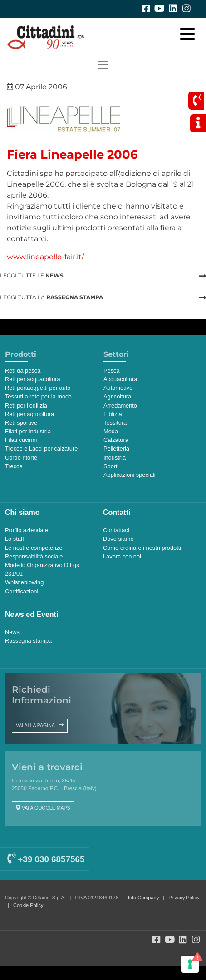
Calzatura (116, 440)
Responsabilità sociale (34, 556)
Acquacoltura (120, 379)
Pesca (112, 371)
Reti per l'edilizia (26, 405)
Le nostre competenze (34, 548)
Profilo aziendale (27, 530)
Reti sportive (21, 423)
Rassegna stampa (28, 641)
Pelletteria (116, 449)
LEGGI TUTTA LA (51, 297)
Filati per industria (28, 431)
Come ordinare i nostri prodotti (142, 548)
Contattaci (116, 530)
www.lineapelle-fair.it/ (45, 257)
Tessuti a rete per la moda (38, 396)
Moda (111, 431)
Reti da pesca (23, 371)
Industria (115, 458)
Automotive (118, 388)
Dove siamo (118, 539)
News (12, 632)
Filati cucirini (21, 440)
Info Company (143, 898)
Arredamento (120, 405)
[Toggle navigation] (103, 65)
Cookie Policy (28, 905)
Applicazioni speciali (130, 475)
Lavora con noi (122, 556)
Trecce (14, 466)
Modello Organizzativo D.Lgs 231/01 (42, 569)
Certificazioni (22, 591)
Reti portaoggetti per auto (38, 388)
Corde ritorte (21, 458)
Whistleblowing (24, 582)
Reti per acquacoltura (33, 379)
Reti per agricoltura (29, 414)
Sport (110, 466)
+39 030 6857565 (46, 859)
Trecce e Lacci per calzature (41, 449)
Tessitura (115, 423)
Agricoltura (117, 396)
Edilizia (113, 414)
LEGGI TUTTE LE (32, 275)
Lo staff (15, 539)
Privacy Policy (184, 898)
